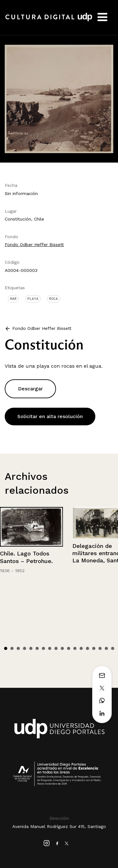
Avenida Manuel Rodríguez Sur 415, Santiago (59, 826)
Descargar (30, 389)
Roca (53, 299)
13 (81, 648)
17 (106, 648)
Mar (13, 299)
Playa (33, 299)
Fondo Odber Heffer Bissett (34, 244)
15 (94, 648)
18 (113, 648)
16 (100, 648)
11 (69, 648)
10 (62, 648)
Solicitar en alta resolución (50, 416)
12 (75, 648)
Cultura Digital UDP (49, 20)
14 (87, 648)
